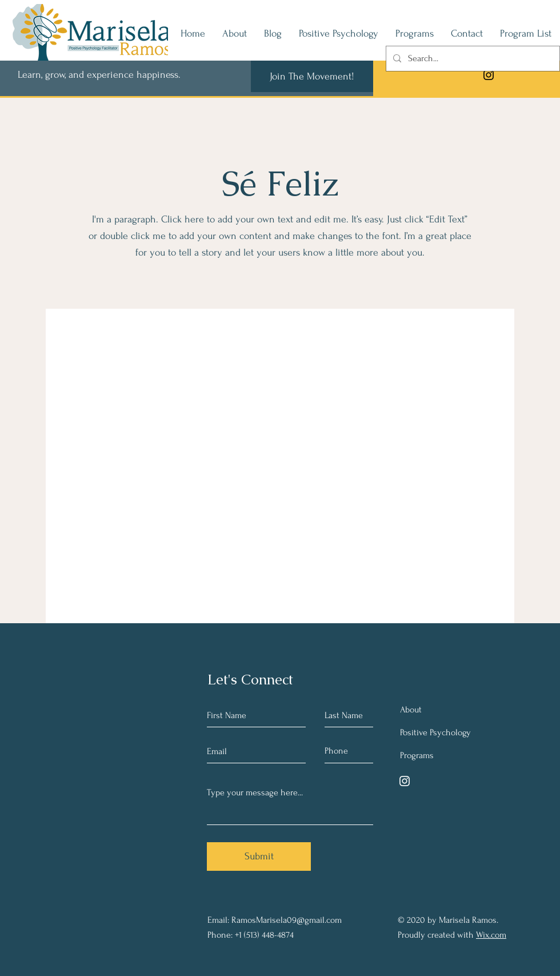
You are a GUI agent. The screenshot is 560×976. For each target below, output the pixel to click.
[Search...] (472, 59)
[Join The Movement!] (312, 76)
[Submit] (259, 857)
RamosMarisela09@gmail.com (287, 920)
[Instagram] (489, 75)
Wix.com (491, 935)
